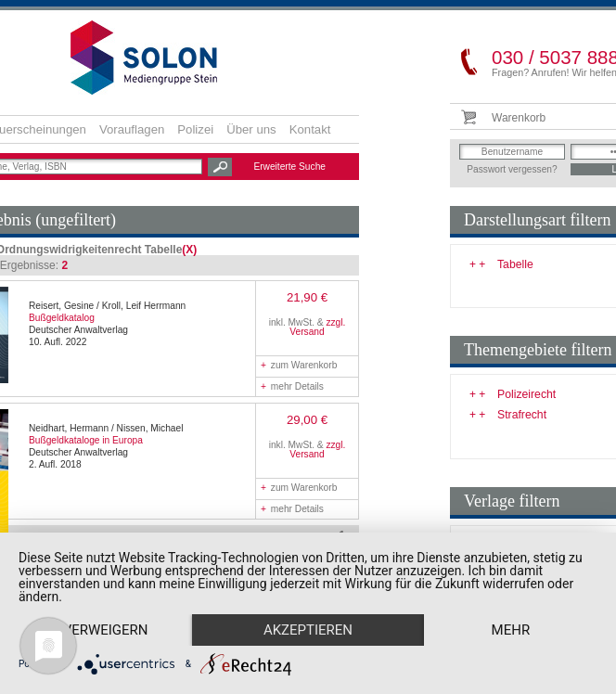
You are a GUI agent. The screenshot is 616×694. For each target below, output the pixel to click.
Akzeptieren (317, 597)
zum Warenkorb (299, 365)
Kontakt (310, 129)
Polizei (195, 129)
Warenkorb (519, 118)
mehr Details (292, 386)
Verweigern (109, 597)
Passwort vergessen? (512, 169)
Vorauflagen (132, 129)
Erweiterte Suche (289, 167)
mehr (109, 629)
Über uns (251, 129)
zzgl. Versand (317, 327)
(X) (189, 250)
